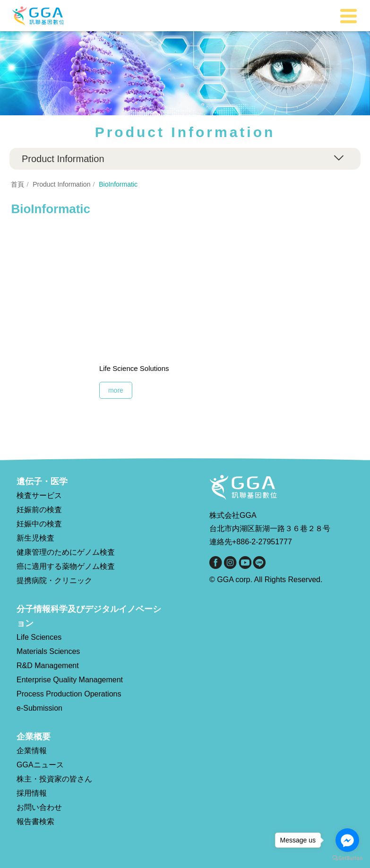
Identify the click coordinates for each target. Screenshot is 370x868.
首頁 (17, 184)
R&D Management (48, 666)
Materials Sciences (48, 651)
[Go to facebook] (347, 840)
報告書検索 (35, 821)
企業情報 (32, 751)
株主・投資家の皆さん (54, 779)
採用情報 (32, 793)
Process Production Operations (69, 694)
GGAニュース (40, 765)
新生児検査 (35, 538)
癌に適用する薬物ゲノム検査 (66, 566)
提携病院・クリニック (54, 580)
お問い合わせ (39, 807)
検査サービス (39, 495)
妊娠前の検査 (39, 510)
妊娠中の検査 (39, 524)
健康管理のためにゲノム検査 (66, 552)
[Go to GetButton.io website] (347, 858)
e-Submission (39, 708)
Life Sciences (39, 637)
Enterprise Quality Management (70, 680)
